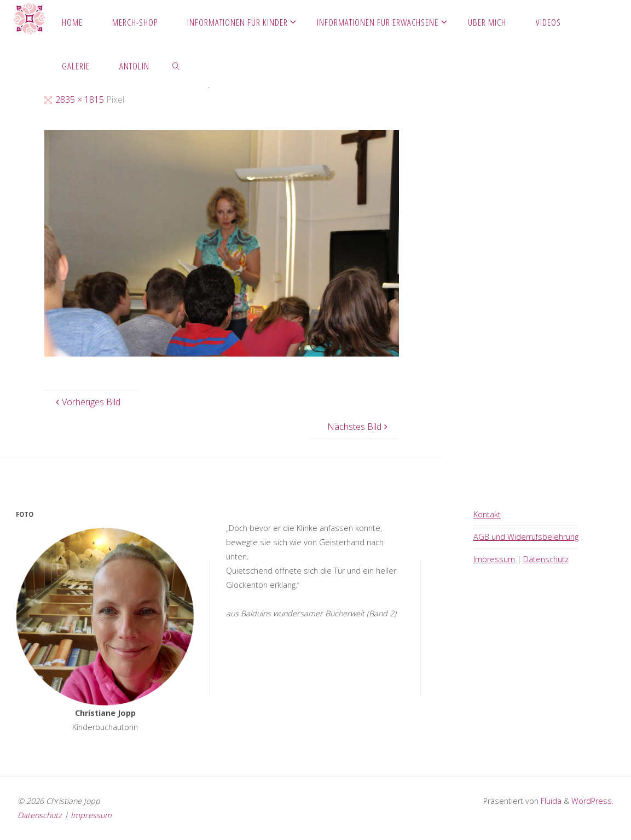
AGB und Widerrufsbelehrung (526, 537)
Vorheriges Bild (87, 402)
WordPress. (592, 801)
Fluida (550, 801)
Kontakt (487, 514)
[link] (176, 66)
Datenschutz (546, 559)
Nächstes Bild (359, 427)
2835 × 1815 (81, 100)
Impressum (494, 559)
